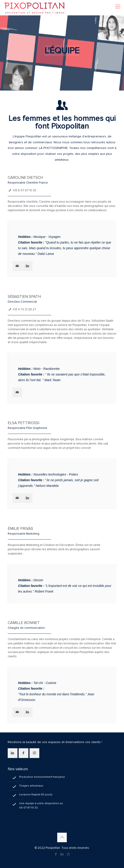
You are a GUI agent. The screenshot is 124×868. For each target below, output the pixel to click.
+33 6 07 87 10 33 (24, 190)
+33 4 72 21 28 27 (24, 309)
